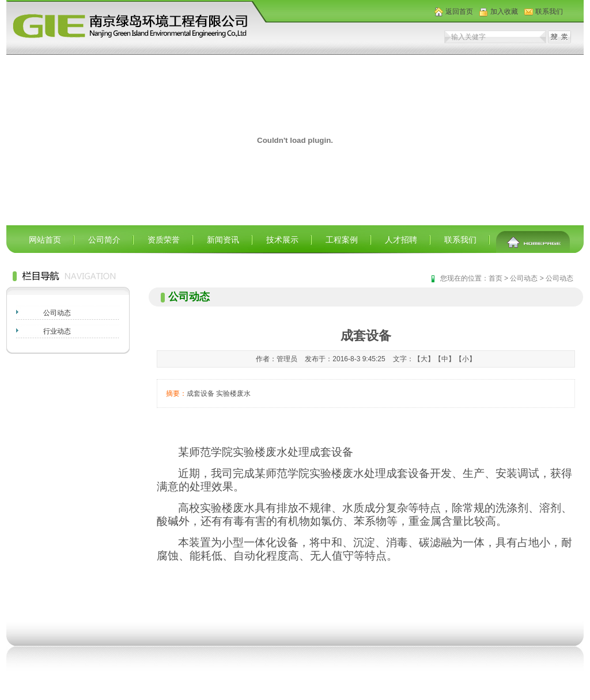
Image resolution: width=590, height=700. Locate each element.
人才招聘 (401, 240)
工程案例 (342, 240)
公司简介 (104, 240)
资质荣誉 (164, 240)
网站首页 (45, 240)
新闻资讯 (223, 240)
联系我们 (549, 12)
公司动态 (57, 313)
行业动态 (57, 331)
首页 (496, 278)
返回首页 (459, 12)
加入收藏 (504, 12)
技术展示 (282, 240)
